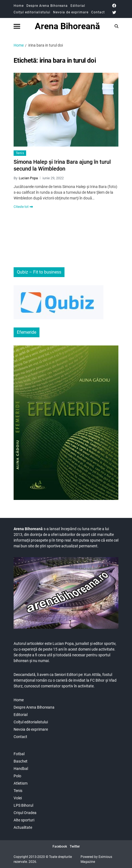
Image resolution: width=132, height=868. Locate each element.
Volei (18, 798)
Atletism (21, 783)
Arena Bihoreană (67, 26)
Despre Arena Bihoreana (47, 6)
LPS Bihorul (23, 805)
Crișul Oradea (25, 813)
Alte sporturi (24, 820)
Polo (17, 776)
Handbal (21, 769)
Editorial (78, 6)
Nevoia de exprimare (71, 12)
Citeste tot (23, 207)
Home (19, 6)
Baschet (21, 761)
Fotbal (19, 754)
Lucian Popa (28, 178)
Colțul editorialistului (32, 12)
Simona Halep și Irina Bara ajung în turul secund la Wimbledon (62, 165)
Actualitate (23, 827)
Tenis (20, 153)
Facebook (60, 846)
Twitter (75, 846)
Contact (98, 12)
